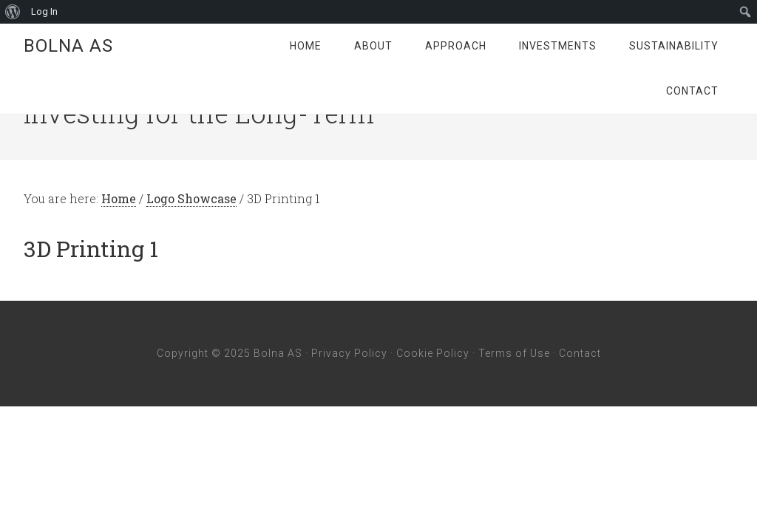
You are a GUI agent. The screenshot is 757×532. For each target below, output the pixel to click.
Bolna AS (68, 46)
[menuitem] (13, 12)
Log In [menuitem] (44, 11)
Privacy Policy (349, 353)
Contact (580, 353)
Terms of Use (514, 353)
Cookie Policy (433, 353)
